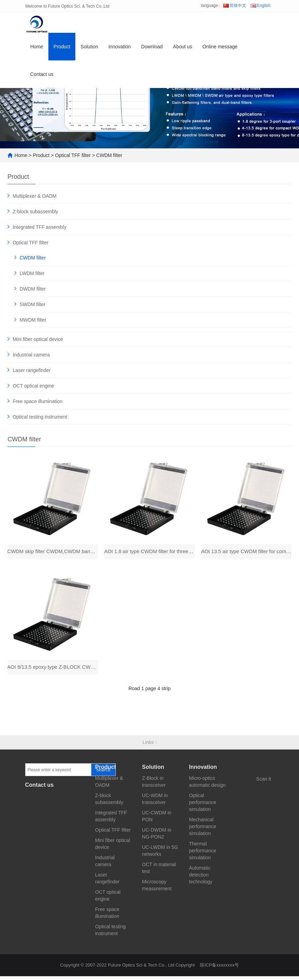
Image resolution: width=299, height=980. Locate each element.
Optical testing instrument (40, 417)
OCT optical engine (34, 386)
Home (37, 50)
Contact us (42, 77)
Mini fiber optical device (38, 339)
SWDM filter (33, 304)
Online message (220, 50)
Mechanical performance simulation (203, 830)
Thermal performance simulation (203, 854)
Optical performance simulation (203, 806)
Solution (89, 50)
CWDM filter (109, 155)
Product (62, 50)
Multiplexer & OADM (35, 196)
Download (152, 50)
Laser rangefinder (32, 370)
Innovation (120, 50)
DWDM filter (33, 289)
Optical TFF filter (73, 155)
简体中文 (235, 6)
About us (183, 50)
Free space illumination (38, 401)
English (260, 6)
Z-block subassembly (36, 212)
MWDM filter (33, 320)
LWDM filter (32, 273)
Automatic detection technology (201, 879)
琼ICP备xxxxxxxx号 (219, 969)
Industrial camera (31, 355)
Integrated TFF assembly (40, 227)
